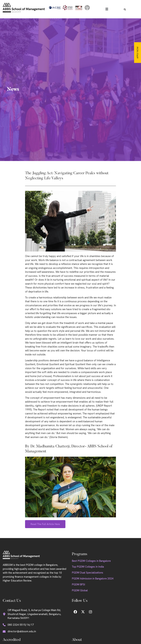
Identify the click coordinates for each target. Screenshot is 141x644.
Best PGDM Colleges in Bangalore (91, 561)
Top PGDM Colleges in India (88, 567)
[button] (107, 9)
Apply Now (137, 53)
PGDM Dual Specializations (88, 573)
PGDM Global (80, 590)
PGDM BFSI (78, 584)
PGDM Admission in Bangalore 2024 (93, 579)
